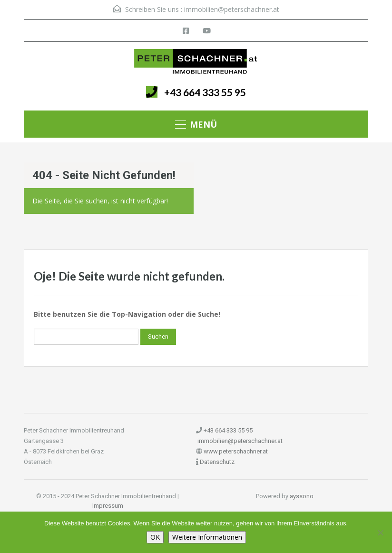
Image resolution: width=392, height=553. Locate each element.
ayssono (302, 496)
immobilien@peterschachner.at (232, 9)
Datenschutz (217, 462)
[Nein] (380, 533)
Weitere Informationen (207, 537)
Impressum (108, 506)
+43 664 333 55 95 (205, 92)
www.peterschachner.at (236, 451)
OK (155, 537)
